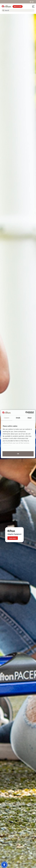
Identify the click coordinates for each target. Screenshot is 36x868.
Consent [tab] (7, 418)
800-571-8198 (18, 7)
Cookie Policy (7, 445)
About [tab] (29, 418)
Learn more (13, 538)
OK (18, 454)
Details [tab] (18, 418)
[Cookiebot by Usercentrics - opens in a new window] (26, 413)
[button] (4, 865)
